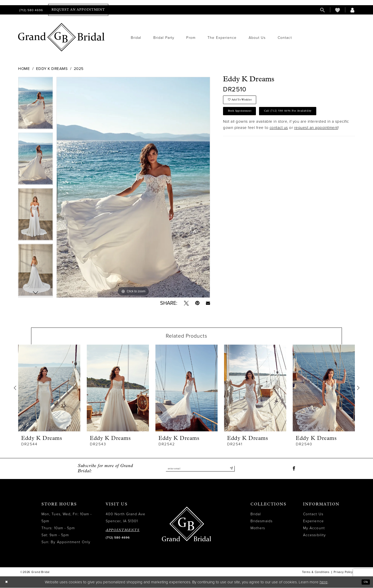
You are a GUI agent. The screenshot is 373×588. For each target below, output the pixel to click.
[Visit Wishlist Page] (338, 10)
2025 (79, 69)
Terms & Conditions (316, 573)
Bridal (256, 515)
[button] (353, 10)
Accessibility (314, 536)
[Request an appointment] (78, 10)
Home (24, 69)
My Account (314, 529)
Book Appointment (244, 116)
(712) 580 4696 (118, 538)
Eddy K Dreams (52, 69)
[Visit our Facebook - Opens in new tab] (294, 469)
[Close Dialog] (8, 582)
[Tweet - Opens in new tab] (186, 303)
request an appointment (316, 133)
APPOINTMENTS (123, 531)
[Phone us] (31, 10)
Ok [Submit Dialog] (365, 582)
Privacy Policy (343, 573)
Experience (313, 522)
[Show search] (322, 10)
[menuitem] (31, 10)
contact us (279, 133)
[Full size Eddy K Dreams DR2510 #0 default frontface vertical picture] (133, 187)
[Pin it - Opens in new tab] (197, 303)
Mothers (258, 529)
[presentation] (49, 388)
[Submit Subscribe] (231, 469)
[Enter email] (200, 469)
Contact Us (313, 515)
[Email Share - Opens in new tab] (208, 303)
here (324, 582)
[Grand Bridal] (62, 37)
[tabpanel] (35, 105)
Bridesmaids (261, 522)
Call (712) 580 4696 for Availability (304, 116)
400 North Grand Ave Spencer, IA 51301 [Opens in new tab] (126, 518)
